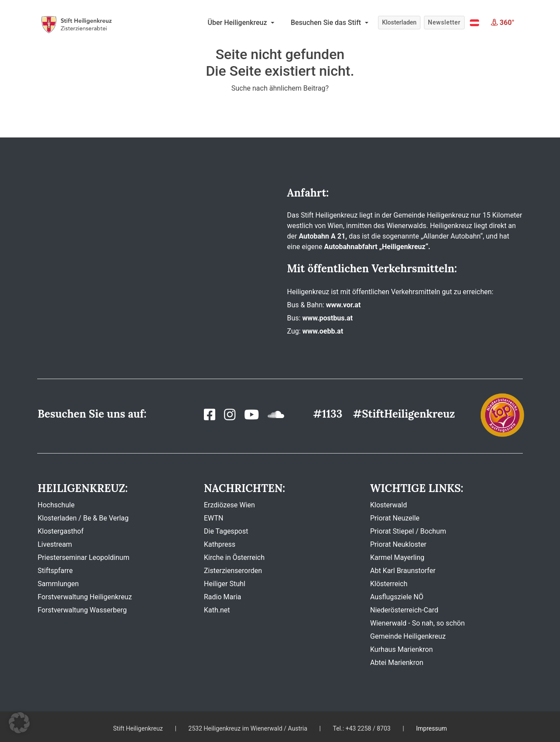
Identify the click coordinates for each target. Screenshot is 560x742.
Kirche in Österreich (234, 557)
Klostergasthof (61, 531)
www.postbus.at (327, 318)
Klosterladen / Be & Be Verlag (83, 518)
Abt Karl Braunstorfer (403, 571)
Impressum (431, 728)
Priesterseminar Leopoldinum (84, 557)
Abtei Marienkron (397, 663)
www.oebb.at (323, 331)
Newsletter (444, 22)
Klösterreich (389, 584)
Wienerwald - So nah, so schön (417, 623)
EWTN (213, 518)
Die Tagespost (226, 531)
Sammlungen (58, 584)
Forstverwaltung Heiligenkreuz (85, 597)
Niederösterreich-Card (404, 610)
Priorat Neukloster (398, 544)
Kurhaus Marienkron (401, 649)
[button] (474, 23)
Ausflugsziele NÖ (397, 597)
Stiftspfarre (55, 571)
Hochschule (56, 505)
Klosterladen (399, 22)
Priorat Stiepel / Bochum (408, 531)
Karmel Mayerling (397, 557)
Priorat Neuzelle (395, 518)
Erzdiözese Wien (229, 505)
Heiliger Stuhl (225, 584)
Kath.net (217, 610)
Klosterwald (388, 505)
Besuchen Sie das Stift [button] (327, 23)
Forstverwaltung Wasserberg (82, 610)
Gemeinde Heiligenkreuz (408, 636)
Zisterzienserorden (233, 571)
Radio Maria (222, 597)
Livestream (55, 544)
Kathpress (220, 544)
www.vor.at (343, 305)
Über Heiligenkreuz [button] (238, 23)
